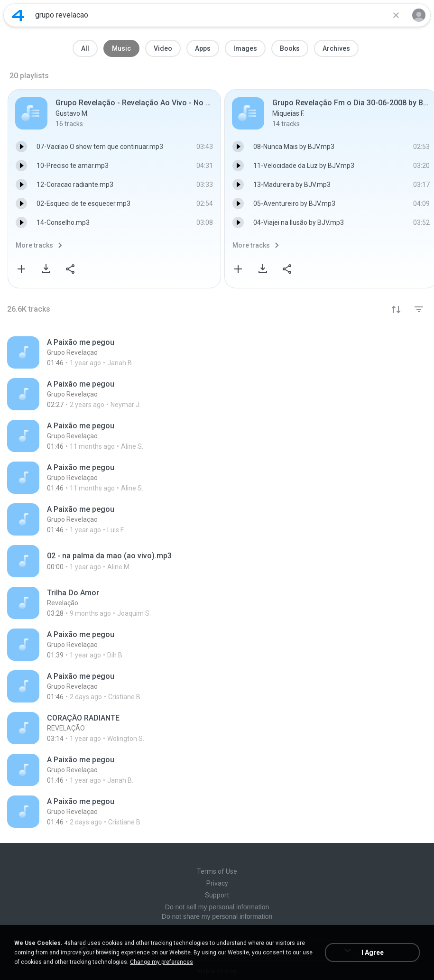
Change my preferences (162, 962)
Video (163, 48)
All (85, 48)
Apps (203, 48)
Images (245, 48)
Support (217, 895)
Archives (336, 48)
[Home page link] (18, 15)
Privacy (217, 883)
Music (121, 48)
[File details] (217, 352)
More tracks (34, 245)
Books (290, 48)
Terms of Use (217, 871)
